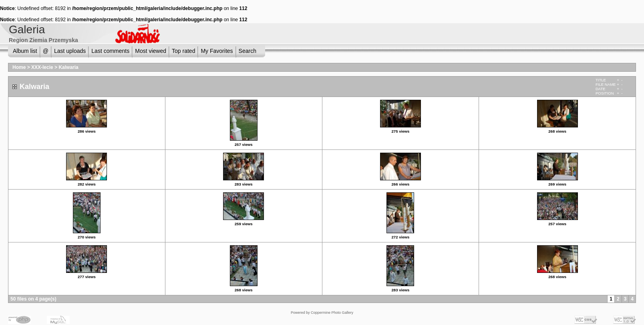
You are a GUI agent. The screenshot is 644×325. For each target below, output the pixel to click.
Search (248, 51)
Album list (25, 51)
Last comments (110, 51)
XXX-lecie (42, 67)
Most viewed (151, 51)
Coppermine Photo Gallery (332, 313)
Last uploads (70, 51)
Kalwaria (68, 67)
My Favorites (217, 51)
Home (19, 67)
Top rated (183, 51)
